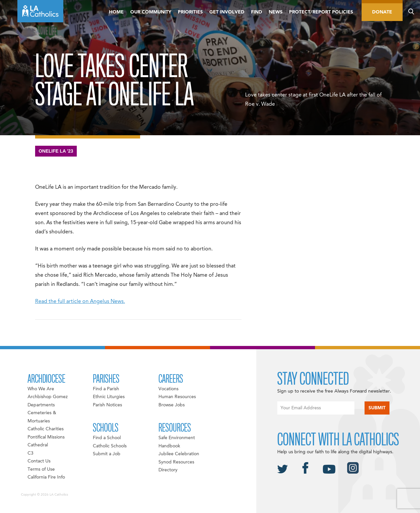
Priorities (190, 12)
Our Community (151, 12)
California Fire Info (46, 477)
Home (116, 12)
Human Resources (177, 397)
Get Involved (227, 12)
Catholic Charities (46, 429)
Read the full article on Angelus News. (80, 302)
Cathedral (38, 445)
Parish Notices (107, 405)
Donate (382, 12)
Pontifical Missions (46, 437)
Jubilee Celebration (179, 454)
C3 (31, 453)
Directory (168, 470)
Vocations (168, 389)
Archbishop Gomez (48, 397)
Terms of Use (41, 469)
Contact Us (39, 461)
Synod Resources (176, 462)
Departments (41, 405)
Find (257, 12)
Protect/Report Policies (321, 12)
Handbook (169, 446)
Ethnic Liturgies (109, 397)
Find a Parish (106, 389)
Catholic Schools (110, 446)
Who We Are (41, 389)
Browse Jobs (172, 405)
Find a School (107, 438)
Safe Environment (177, 438)
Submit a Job (107, 454)
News (276, 12)
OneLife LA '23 (56, 151)
